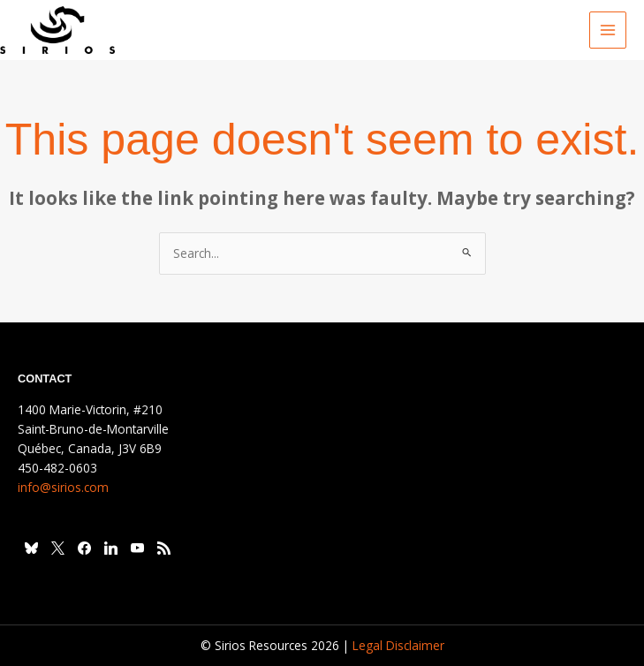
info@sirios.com (63, 487)
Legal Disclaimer (398, 645)
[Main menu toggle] (608, 30)
